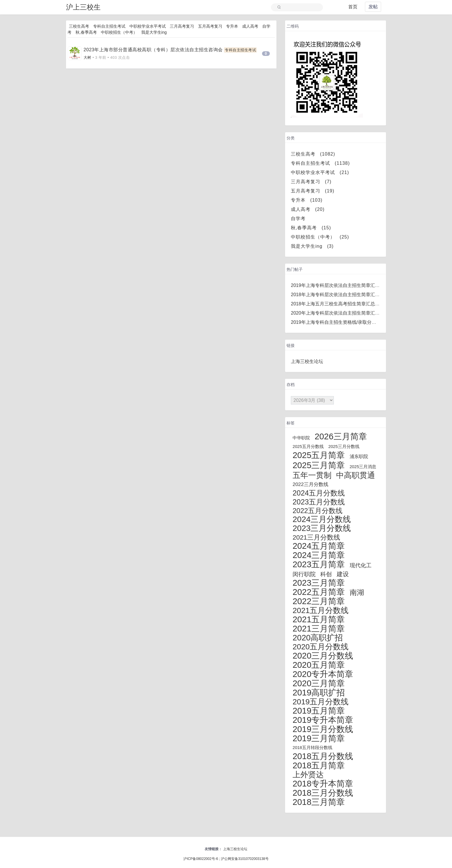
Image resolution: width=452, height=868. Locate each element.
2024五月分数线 (319, 493)
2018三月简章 (319, 802)
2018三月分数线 (323, 793)
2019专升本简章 (323, 720)
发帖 (373, 7)
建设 (343, 574)
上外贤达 (308, 775)
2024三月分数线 (322, 519)
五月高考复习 (210, 26)
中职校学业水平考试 (148, 26)
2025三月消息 (363, 467)
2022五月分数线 (318, 511)
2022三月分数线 (310, 484)
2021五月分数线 (321, 610)
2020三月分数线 (323, 656)
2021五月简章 (319, 619)
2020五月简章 (319, 665)
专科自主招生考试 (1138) (320, 163)
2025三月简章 (319, 465)
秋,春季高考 (86, 32)
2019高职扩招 (319, 692)
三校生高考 (79, 26)
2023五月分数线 (319, 502)
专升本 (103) (307, 200)
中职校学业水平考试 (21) (320, 172)
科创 (326, 574)
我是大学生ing (154, 32)
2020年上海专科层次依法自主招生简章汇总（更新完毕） (349, 313)
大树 (87, 57)
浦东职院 (359, 456)
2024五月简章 (319, 546)
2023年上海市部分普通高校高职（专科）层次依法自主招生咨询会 (153, 50)
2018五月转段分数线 (312, 748)
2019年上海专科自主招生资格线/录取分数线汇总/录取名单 (350, 322)
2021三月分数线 (316, 537)
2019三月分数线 (323, 729)
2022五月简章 (319, 592)
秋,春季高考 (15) (311, 228)
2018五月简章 (319, 765)
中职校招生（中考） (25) (320, 237)
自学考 (301, 219)
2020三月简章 (319, 683)
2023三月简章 (319, 583)
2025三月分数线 (344, 447)
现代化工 (361, 565)
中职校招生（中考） (119, 32)
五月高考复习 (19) (313, 191)
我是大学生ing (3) (312, 246)
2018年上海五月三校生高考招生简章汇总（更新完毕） (347, 304)
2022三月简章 (319, 601)
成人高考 (250, 26)
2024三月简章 (319, 555)
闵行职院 (304, 574)
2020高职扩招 (318, 638)
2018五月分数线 (323, 756)
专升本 (232, 26)
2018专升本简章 (323, 783)
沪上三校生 (83, 7)
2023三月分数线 (322, 528)
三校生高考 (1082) (313, 154)
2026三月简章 (341, 436)
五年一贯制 (312, 475)
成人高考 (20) (308, 209)
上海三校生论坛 (307, 361)
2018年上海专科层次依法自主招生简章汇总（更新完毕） (349, 295)
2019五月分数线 (321, 702)
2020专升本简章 (323, 674)
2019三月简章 (319, 738)
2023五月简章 (319, 564)
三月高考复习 (182, 26)
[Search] (300, 7)
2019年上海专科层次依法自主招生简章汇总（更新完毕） (349, 285)
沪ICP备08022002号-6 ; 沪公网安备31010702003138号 (226, 859)
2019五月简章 (319, 711)
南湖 (357, 592)
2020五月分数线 (321, 647)
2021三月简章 (319, 628)
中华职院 (301, 438)
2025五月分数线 (308, 447)
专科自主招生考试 (109, 26)
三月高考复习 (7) (311, 182)
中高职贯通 (356, 475)
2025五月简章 (319, 455)
